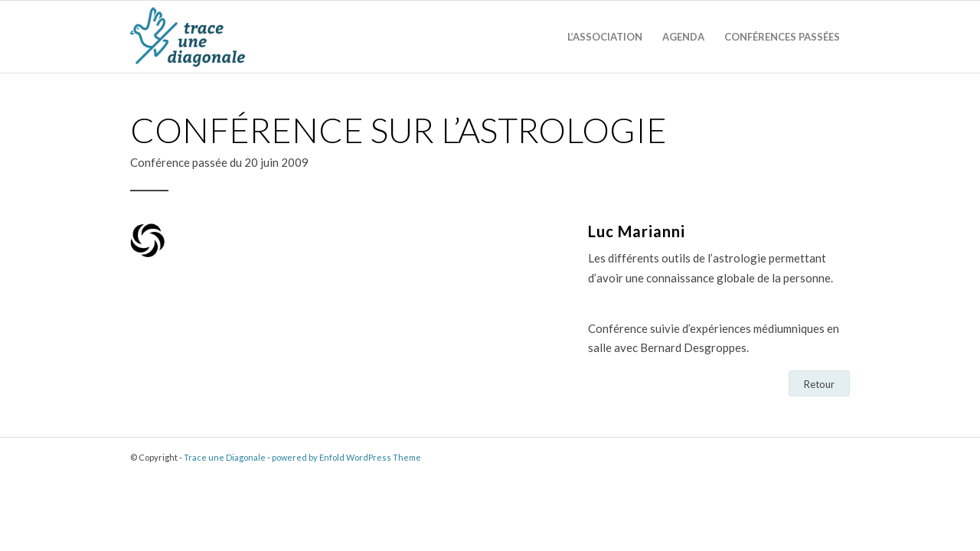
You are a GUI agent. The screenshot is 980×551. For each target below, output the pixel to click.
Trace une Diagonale (225, 457)
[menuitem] (605, 37)
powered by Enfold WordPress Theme (346, 457)
